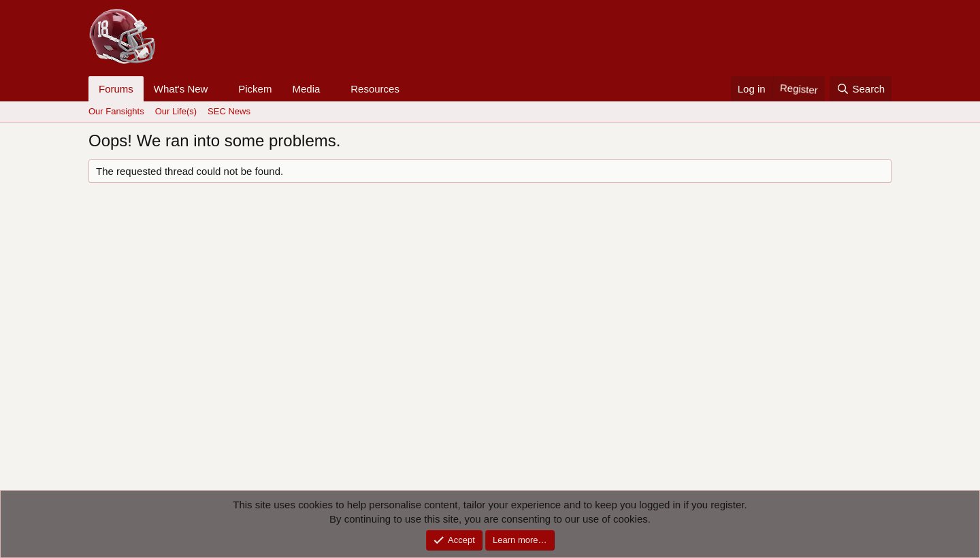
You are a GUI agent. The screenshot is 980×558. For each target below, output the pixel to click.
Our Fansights (116, 111)
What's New (181, 89)
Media (306, 89)
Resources (375, 89)
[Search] (861, 89)
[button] (218, 89)
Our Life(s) (176, 111)
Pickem (255, 89)
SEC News (229, 111)
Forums (116, 89)
